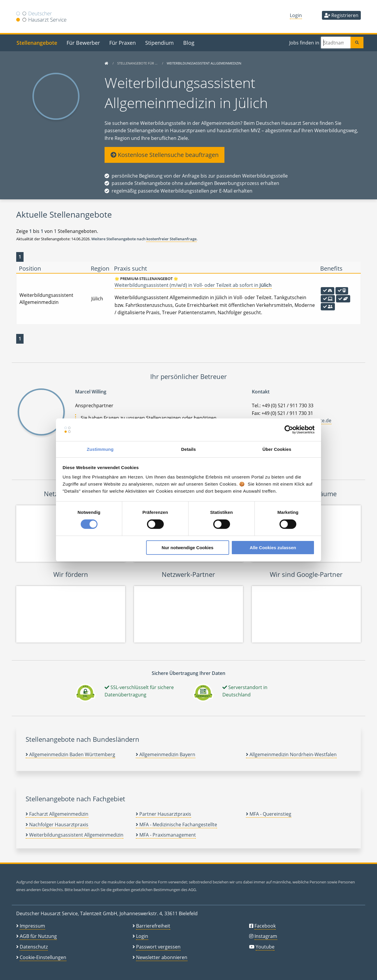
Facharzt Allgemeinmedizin (57, 814)
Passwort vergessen (158, 947)
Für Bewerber (83, 43)
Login (296, 15)
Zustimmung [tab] (100, 449)
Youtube (265, 947)
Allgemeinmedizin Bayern (166, 754)
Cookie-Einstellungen (43, 957)
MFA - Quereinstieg (269, 814)
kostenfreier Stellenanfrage (171, 239)
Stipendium (159, 43)
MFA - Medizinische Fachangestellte (176, 825)
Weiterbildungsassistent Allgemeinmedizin (75, 835)
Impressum (32, 926)
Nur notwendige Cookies (188, 548)
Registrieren (341, 15)
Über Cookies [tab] (277, 449)
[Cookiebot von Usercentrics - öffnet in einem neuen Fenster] (289, 430)
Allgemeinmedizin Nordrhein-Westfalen (291, 754)
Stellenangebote (37, 43)
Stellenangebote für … (138, 63)
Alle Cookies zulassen (273, 548)
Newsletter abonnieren (162, 957)
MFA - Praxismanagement (166, 835)
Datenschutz (34, 947)
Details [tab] (188, 449)
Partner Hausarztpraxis (163, 814)
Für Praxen (123, 43)
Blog (189, 43)
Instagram (266, 936)
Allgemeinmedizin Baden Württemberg (70, 754)
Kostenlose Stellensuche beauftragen (164, 155)
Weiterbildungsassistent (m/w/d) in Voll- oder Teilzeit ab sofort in (193, 285)
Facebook (265, 926)
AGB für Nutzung (38, 936)
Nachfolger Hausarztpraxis (57, 825)
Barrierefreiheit (153, 926)
